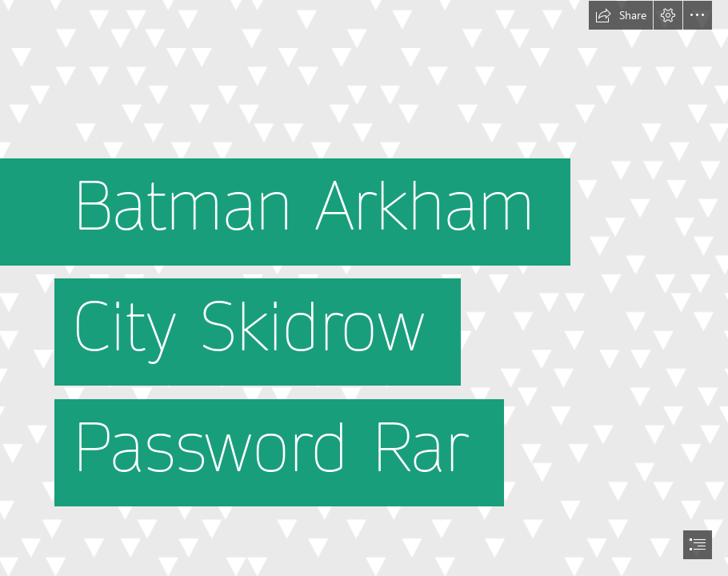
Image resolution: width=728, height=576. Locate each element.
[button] (621, 15)
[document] (364, 288)
